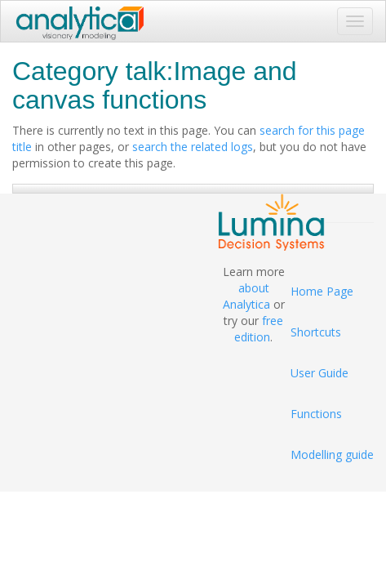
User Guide (319, 373)
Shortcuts (316, 332)
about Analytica (246, 296)
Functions (316, 414)
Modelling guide (332, 454)
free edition (259, 329)
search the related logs (193, 147)
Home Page (322, 291)
